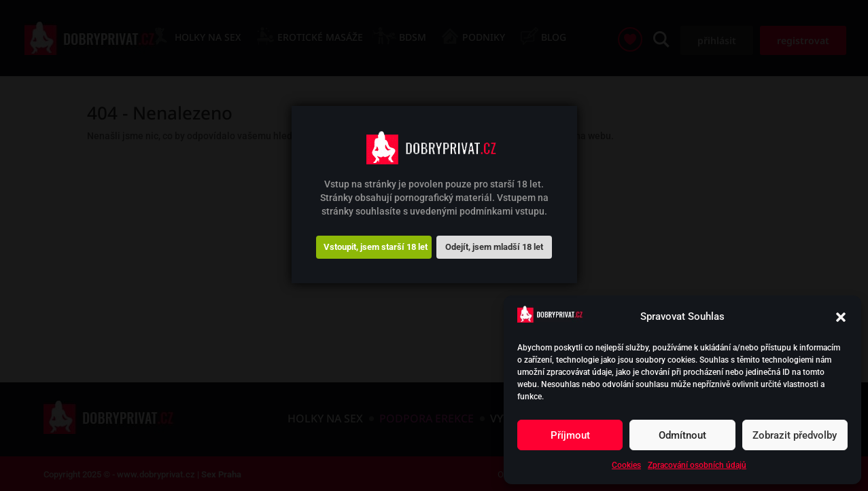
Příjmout (570, 435)
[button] (841, 317)
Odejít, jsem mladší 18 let (494, 247)
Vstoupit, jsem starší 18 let (376, 247)
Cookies (626, 465)
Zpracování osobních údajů (697, 465)
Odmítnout (682, 435)
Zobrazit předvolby (795, 435)
